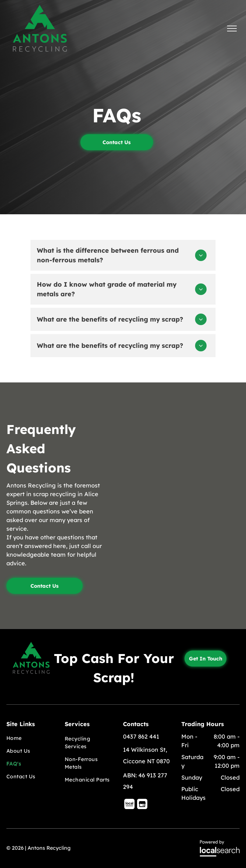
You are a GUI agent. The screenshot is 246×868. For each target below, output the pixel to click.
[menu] (232, 29)
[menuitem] (30, 738)
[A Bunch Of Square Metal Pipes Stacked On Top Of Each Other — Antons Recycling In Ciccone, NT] (181, 479)
